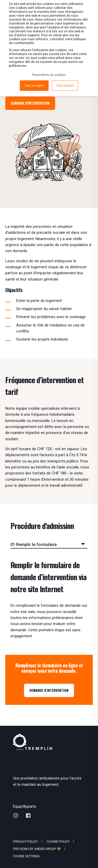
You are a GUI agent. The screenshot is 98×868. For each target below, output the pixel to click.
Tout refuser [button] (65, 86)
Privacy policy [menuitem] (25, 842)
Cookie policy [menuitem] (58, 842)
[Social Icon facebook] (26, 816)
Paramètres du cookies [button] (49, 75)
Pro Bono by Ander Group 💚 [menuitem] (37, 849)
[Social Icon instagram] (18, 816)
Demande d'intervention (30, 103)
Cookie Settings (26, 856)
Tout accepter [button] (34, 86)
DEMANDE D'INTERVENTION (49, 690)
